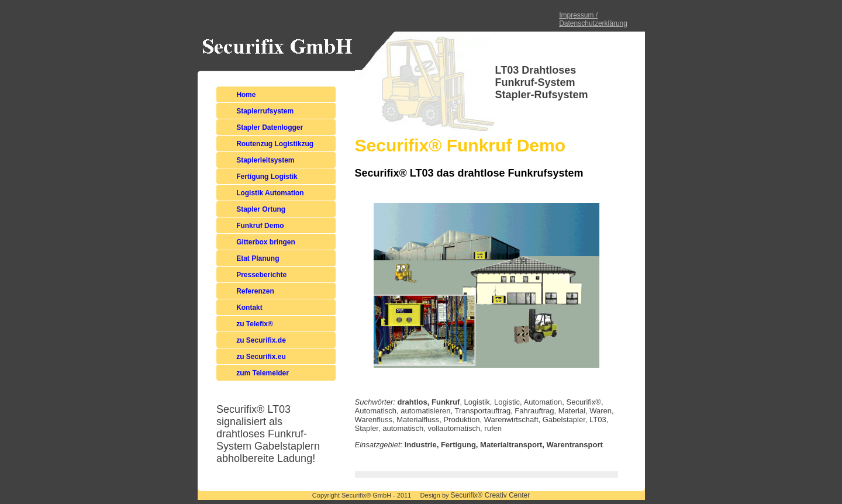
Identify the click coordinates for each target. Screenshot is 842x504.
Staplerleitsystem (265, 160)
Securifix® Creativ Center (491, 495)
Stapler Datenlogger (270, 127)
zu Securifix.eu (261, 357)
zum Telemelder (263, 373)
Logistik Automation (270, 193)
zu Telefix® (255, 324)
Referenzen (255, 291)
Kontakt (249, 308)
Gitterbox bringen (266, 242)
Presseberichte (261, 275)
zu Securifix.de (261, 340)
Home (246, 95)
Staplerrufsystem (265, 111)
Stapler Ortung (261, 209)
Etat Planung (258, 258)
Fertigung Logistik (267, 177)
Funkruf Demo (260, 226)
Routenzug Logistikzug (275, 144)
